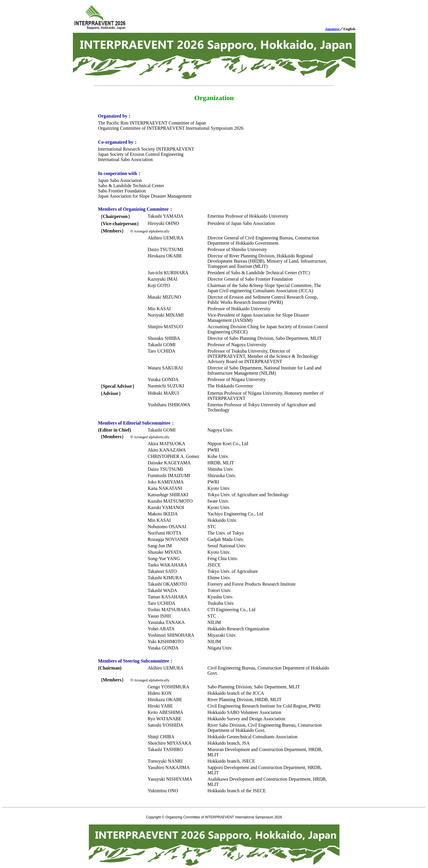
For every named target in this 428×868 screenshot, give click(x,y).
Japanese (332, 29)
